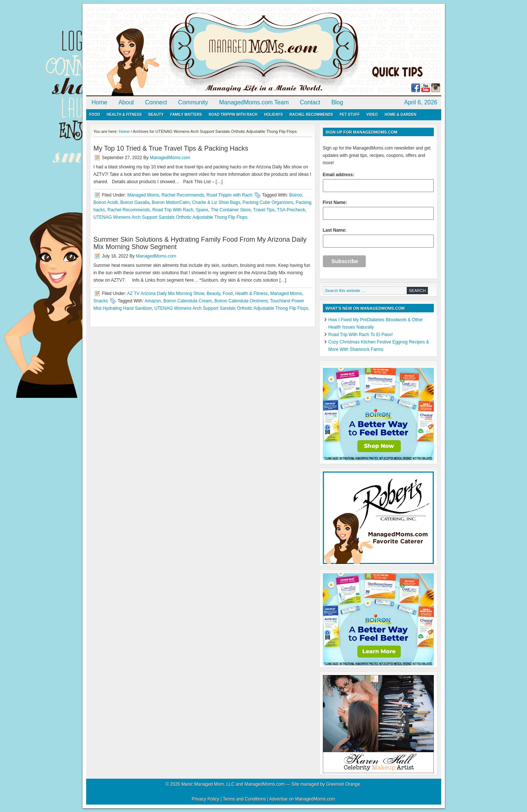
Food (95, 115)
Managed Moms (143, 195)
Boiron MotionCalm (171, 202)
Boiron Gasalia (135, 202)
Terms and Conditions (244, 799)
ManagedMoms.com (171, 52)
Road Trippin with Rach (233, 115)
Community (193, 102)
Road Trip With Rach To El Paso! (361, 335)
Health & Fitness (124, 115)
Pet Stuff (349, 115)
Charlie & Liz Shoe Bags (216, 202)
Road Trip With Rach (173, 210)
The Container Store (231, 210)
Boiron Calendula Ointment (241, 301)
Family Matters (186, 115)
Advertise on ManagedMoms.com (302, 799)
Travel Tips (264, 210)
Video (372, 115)
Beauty (156, 115)
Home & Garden (401, 115)
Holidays (273, 115)
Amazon (153, 301)
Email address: (378, 182)
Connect (156, 102)
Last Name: (378, 238)
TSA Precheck (291, 210)
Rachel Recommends (311, 115)
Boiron (296, 195)
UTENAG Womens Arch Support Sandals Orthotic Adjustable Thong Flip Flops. (171, 217)
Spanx (202, 210)
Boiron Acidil (106, 202)
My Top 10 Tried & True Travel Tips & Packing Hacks (171, 148)
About (126, 102)
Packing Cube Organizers (268, 202)
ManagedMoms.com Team (254, 102)
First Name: (378, 210)
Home (100, 102)
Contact (310, 102)
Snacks (101, 301)
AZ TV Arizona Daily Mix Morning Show (166, 293)
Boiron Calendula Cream (188, 301)
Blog (337, 102)
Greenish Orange (343, 784)
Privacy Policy (205, 799)
